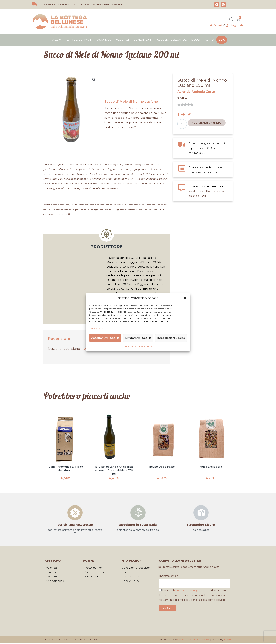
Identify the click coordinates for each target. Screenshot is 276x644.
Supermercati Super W (193, 640)
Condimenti (143, 40)
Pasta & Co (103, 40)
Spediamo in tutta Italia (138, 525)
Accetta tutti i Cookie (105, 338)
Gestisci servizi (98, 328)
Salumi (57, 40)
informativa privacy (186, 591)
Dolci (196, 40)
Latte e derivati (79, 40)
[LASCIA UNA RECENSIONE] (182, 188)
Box (222, 40)
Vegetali (123, 40)
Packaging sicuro (201, 525)
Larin (227, 640)
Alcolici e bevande (172, 40)
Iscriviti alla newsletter (75, 525)
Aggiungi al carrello (207, 123)
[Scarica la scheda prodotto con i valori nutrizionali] (182, 168)
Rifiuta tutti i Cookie (138, 338)
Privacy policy (145, 346)
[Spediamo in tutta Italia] (138, 513)
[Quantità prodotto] (182, 124)
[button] (185, 298)
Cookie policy (129, 346)
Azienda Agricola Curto (196, 92)
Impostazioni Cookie (171, 338)
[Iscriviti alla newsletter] (75, 513)
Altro (209, 40)
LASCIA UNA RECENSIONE (206, 186)
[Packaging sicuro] (201, 513)
